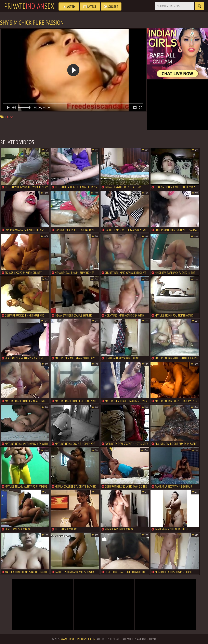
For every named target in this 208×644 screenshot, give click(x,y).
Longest (111, 6)
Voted (69, 6)
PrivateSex (29, 6)
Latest (90, 6)
